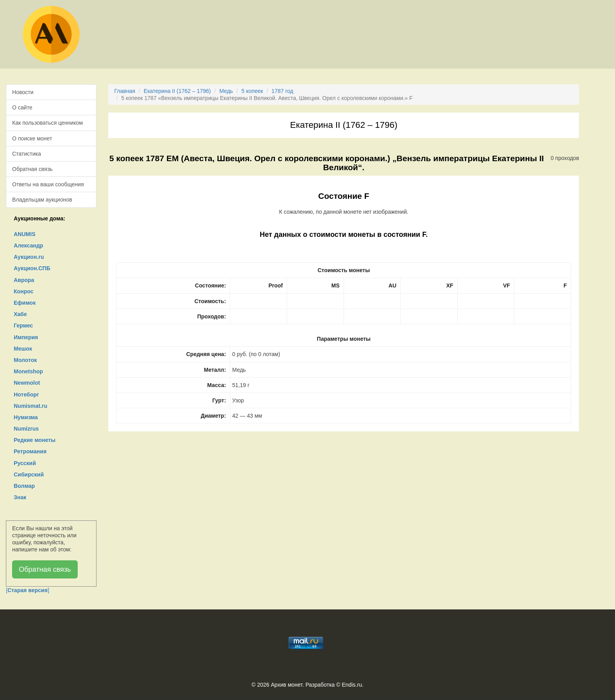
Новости (23, 92)
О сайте (22, 107)
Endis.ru (352, 685)
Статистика (27, 154)
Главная (125, 91)
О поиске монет (32, 138)
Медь (226, 91)
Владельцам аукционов (42, 200)
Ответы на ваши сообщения (48, 184)
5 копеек (252, 91)
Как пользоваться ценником (47, 123)
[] (27, 590)
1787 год (282, 91)
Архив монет (287, 685)
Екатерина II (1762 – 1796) (177, 91)
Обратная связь (32, 169)
